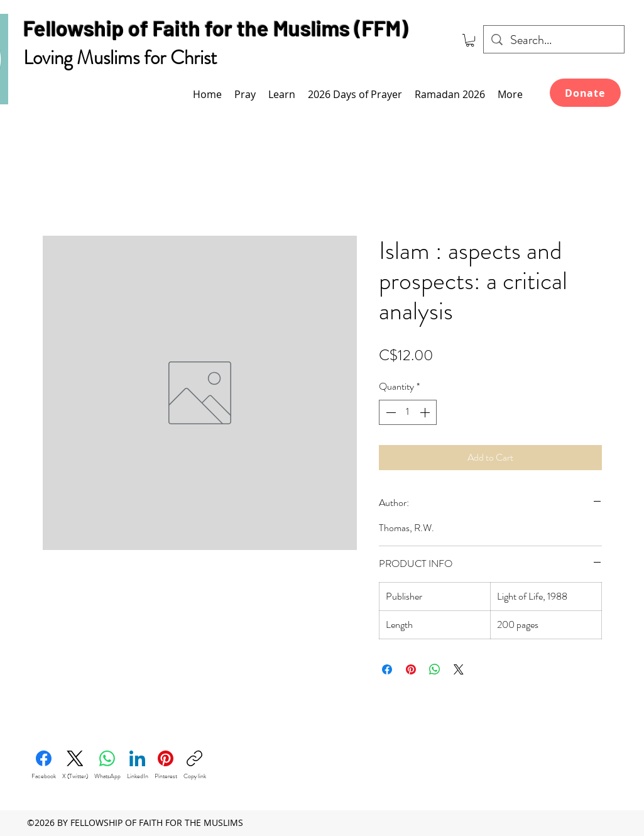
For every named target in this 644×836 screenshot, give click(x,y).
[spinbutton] (408, 412)
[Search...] (554, 40)
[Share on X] (459, 669)
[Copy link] (195, 766)
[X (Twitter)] (75, 766)
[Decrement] (390, 412)
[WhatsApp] (107, 766)
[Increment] (426, 412)
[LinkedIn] (138, 766)
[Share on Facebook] (387, 669)
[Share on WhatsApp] (435, 669)
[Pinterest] (166, 766)
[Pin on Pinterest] (411, 669)
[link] (470, 40)
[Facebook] (44, 766)
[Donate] (585, 93)
